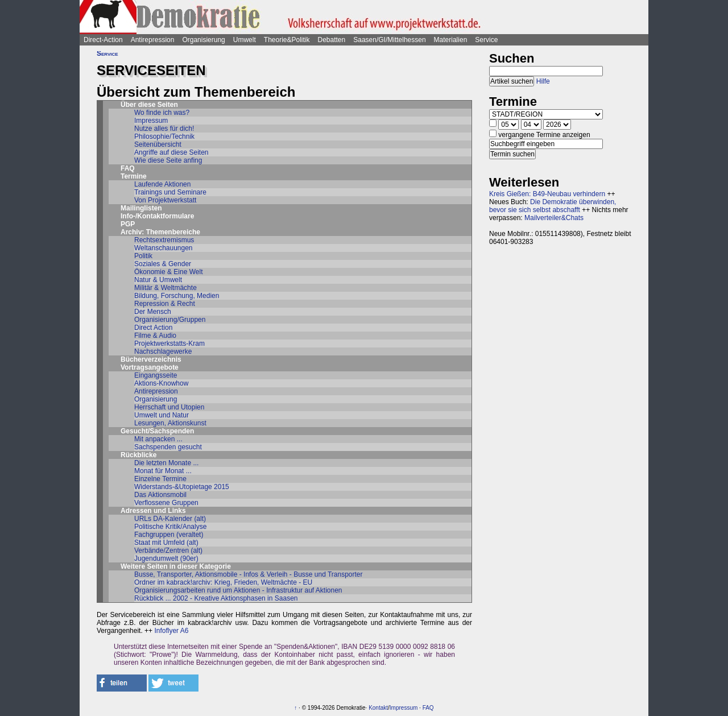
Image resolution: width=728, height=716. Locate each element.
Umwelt (245, 40)
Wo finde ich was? (162, 113)
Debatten (332, 40)
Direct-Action (103, 40)
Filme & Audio (155, 336)
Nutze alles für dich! (164, 129)
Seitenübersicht (158, 144)
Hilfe (543, 81)
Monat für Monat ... (163, 471)
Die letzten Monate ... (166, 463)
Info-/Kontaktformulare (157, 216)
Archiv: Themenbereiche (160, 232)
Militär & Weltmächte (166, 288)
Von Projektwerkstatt (165, 200)
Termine (134, 176)
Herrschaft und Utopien (169, 407)
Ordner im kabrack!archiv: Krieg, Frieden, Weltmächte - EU (223, 582)
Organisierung (203, 40)
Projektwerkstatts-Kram (169, 343)
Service (486, 40)
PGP (128, 224)
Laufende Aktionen (162, 184)
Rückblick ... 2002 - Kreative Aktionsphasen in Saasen (216, 598)
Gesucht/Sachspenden (157, 431)
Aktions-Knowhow (161, 383)
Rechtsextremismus (164, 240)
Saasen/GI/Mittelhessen (389, 40)
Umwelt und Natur (162, 415)
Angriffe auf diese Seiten (171, 152)
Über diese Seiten (149, 105)
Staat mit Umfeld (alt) (166, 543)
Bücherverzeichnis (151, 359)
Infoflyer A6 (171, 631)
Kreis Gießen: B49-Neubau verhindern (547, 194)
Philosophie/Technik (164, 136)
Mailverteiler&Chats (554, 218)
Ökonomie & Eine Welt (169, 272)
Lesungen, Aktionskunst (170, 423)
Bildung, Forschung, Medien (177, 296)
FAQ (128, 168)
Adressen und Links (153, 511)
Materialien (451, 40)
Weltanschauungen (164, 248)
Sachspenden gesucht (168, 447)
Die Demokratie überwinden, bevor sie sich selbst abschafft (553, 206)
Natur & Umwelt (158, 280)
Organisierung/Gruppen (170, 320)
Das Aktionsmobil (160, 495)
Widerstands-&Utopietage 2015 (182, 487)
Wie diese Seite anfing (168, 160)
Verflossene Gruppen (166, 503)
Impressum (151, 121)
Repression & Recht (165, 304)
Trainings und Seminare (170, 192)
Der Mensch (153, 312)
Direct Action (153, 328)
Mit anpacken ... (158, 439)
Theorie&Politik (287, 40)
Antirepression (153, 40)
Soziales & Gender (163, 264)
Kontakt (378, 708)
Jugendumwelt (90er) (166, 558)
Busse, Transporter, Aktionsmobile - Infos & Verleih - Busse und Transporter (249, 574)
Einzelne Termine (160, 479)
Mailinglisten (141, 208)
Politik (143, 256)
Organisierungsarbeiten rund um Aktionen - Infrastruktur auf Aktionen (238, 590)
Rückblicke (138, 455)
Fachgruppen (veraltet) (169, 535)
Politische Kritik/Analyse (170, 527)
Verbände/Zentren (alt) (168, 551)
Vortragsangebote (150, 367)
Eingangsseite (156, 375)
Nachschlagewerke (163, 351)
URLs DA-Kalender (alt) (170, 519)
